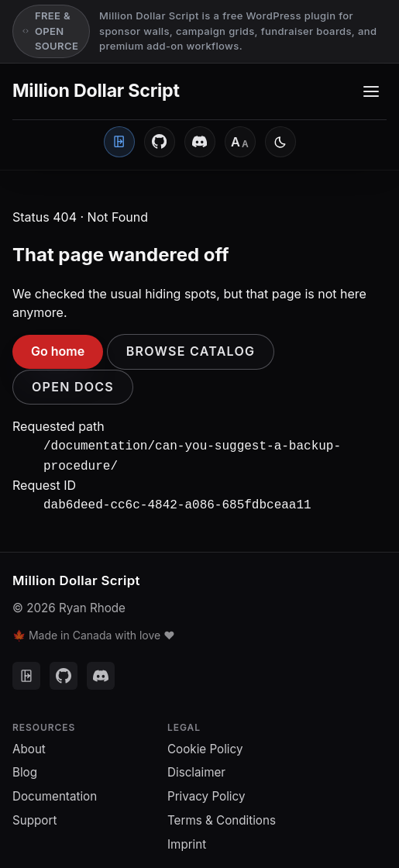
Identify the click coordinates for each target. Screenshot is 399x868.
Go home (58, 351)
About (29, 744)
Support (34, 816)
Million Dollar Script (96, 91)
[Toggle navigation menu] (371, 91)
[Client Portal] (119, 142)
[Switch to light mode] (280, 142)
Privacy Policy (206, 792)
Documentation (55, 792)
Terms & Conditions (222, 816)
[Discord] (200, 142)
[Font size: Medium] (240, 142)
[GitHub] (160, 142)
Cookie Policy (205, 744)
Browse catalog (191, 351)
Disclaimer (196, 768)
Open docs (73, 387)
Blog (25, 768)
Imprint (187, 840)
